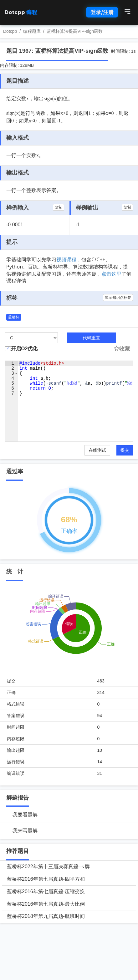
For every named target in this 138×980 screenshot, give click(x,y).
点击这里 (111, 274)
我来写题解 (25, 831)
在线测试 (97, 450)
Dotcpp (21, 12)
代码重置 (91, 338)
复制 (59, 207)
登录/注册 (102, 12)
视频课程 (66, 259)
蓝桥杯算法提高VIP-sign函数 (75, 31)
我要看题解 (25, 815)
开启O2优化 (24, 349)
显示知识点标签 (118, 298)
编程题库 (32, 31)
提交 (125, 450)
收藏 (122, 349)
